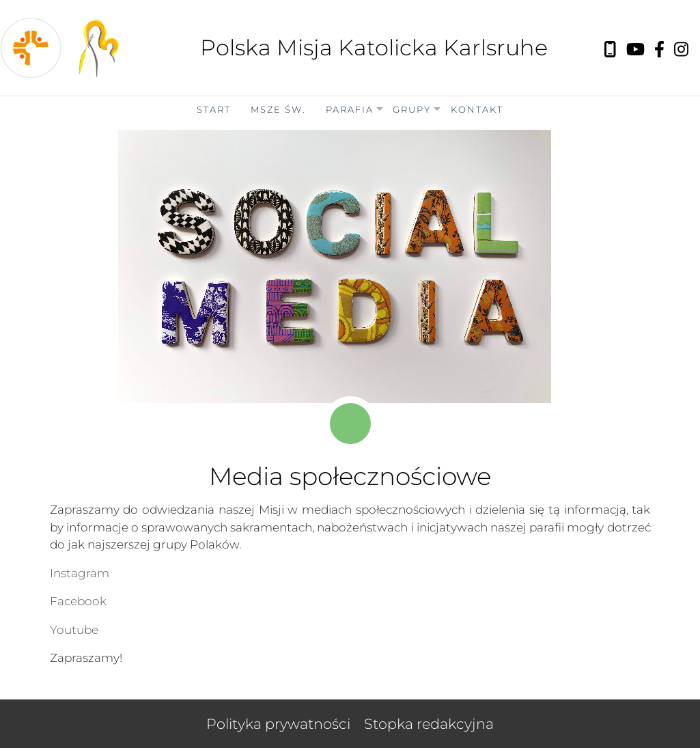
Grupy (412, 109)
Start (214, 109)
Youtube (74, 630)
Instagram (80, 573)
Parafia (350, 109)
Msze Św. (278, 109)
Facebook (78, 601)
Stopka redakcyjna (429, 724)
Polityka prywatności (278, 724)
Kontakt (477, 109)
